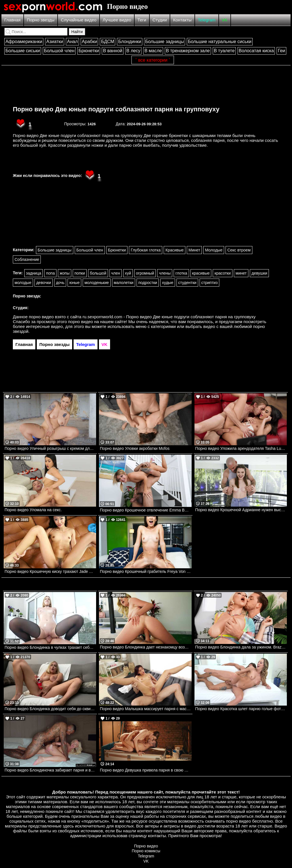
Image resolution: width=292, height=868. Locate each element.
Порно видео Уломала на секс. (33, 510)
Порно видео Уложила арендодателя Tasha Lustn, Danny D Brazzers (241, 448)
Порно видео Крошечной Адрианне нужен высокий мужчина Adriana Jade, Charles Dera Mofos (241, 510)
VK (225, 20)
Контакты (182, 20)
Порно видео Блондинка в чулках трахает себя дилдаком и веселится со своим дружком (50, 647)
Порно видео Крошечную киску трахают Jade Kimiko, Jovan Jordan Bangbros (50, 571)
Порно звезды (41, 20)
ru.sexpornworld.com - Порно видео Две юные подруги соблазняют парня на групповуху (169, 317)
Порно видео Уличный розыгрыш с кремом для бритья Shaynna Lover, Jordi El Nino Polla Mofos (50, 448)
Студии (160, 20)
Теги (142, 20)
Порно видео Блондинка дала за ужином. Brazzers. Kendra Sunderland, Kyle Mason (241, 647)
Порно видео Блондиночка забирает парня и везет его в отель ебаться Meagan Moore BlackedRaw (50, 770)
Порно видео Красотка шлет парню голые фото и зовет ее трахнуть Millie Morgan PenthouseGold (241, 709)
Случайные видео (79, 20)
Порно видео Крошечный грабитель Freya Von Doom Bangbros (146, 571)
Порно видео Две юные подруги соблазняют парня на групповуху (116, 109)
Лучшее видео (117, 20)
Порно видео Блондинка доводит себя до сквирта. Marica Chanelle (50, 709)
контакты (157, 836)
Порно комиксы (146, 851)
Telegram (207, 20)
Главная (12, 20)
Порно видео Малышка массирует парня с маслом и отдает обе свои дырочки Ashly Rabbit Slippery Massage (146, 709)
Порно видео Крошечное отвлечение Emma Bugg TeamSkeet (146, 510)
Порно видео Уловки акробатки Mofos (135, 448)
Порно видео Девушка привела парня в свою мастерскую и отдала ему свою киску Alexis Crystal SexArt (146, 770)
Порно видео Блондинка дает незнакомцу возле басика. (146, 647)
